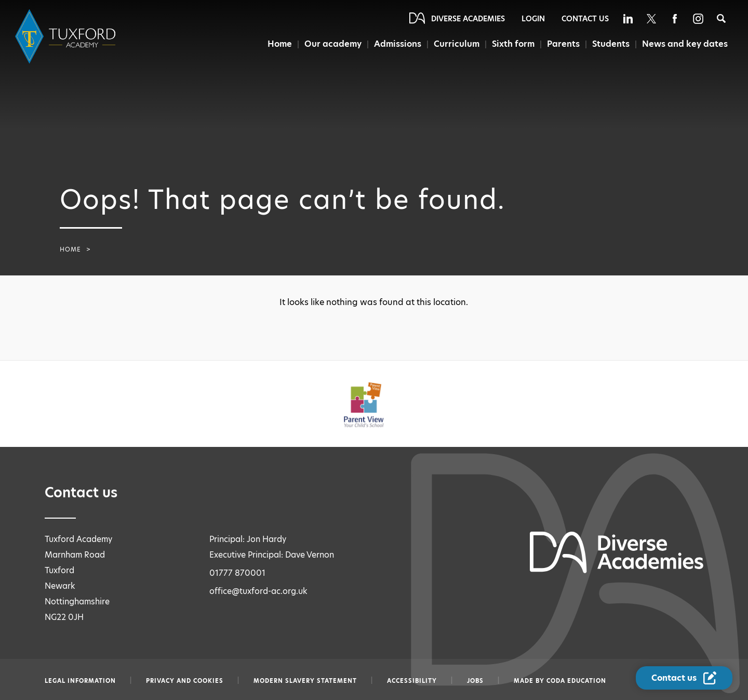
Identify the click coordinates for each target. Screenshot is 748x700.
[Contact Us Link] (684, 678)
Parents (563, 44)
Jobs (475, 681)
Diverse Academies (468, 19)
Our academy (333, 44)
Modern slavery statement (305, 681)
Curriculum (457, 44)
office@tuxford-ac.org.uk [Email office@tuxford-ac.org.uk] (258, 591)
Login (533, 19)
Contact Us (585, 19)
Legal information (80, 681)
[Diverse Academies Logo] (67, 37)
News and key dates (685, 44)
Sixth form (513, 44)
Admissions (398, 44)
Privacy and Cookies (185, 681)
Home (280, 44)
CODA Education (576, 681)
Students (611, 44)
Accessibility (412, 681)
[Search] (721, 18)
